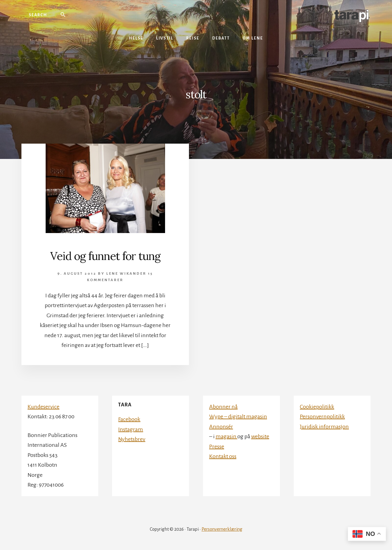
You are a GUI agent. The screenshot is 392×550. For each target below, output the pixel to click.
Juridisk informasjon (324, 427)
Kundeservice (43, 407)
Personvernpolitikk (322, 416)
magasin (226, 436)
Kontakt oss (223, 456)
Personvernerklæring (222, 529)
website (260, 436)
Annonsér (221, 427)
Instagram (131, 429)
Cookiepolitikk (317, 407)
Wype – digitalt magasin (238, 416)
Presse (217, 446)
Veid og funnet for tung (105, 256)
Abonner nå (223, 407)
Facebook (129, 419)
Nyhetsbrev (132, 439)
